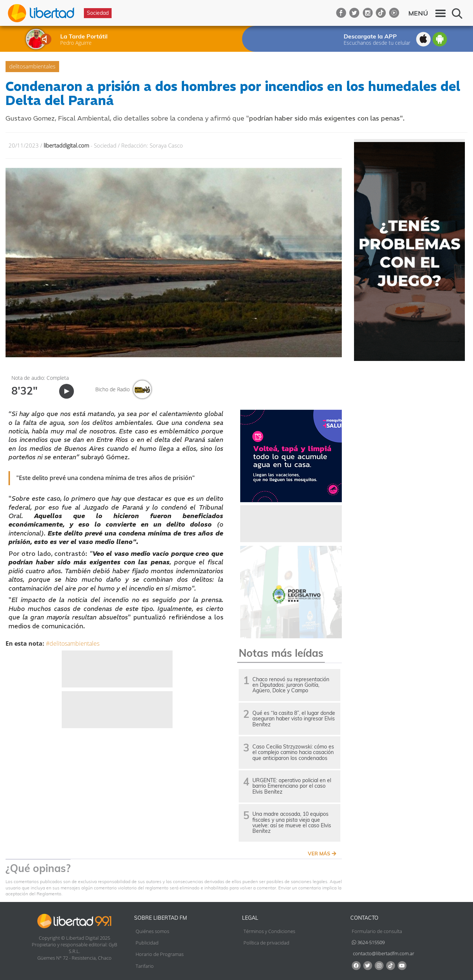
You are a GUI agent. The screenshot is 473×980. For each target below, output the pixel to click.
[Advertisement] (117, 669)
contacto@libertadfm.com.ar (384, 953)
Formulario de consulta (377, 931)
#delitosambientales (73, 643)
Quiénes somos (152, 931)
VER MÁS (322, 854)
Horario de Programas (160, 954)
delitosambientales (32, 66)
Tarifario (145, 966)
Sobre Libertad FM (161, 918)
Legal (250, 918)
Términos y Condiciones (269, 931)
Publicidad (147, 943)
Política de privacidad (266, 943)
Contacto (364, 918)
